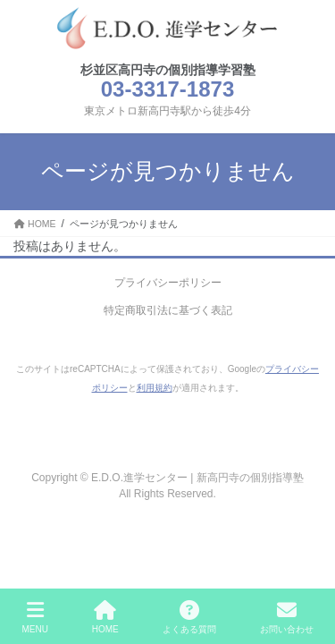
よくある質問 (189, 617)
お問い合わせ (287, 617)
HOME (105, 617)
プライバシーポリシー (168, 283)
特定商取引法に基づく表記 (168, 310)
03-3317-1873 (167, 89)
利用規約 (155, 388)
